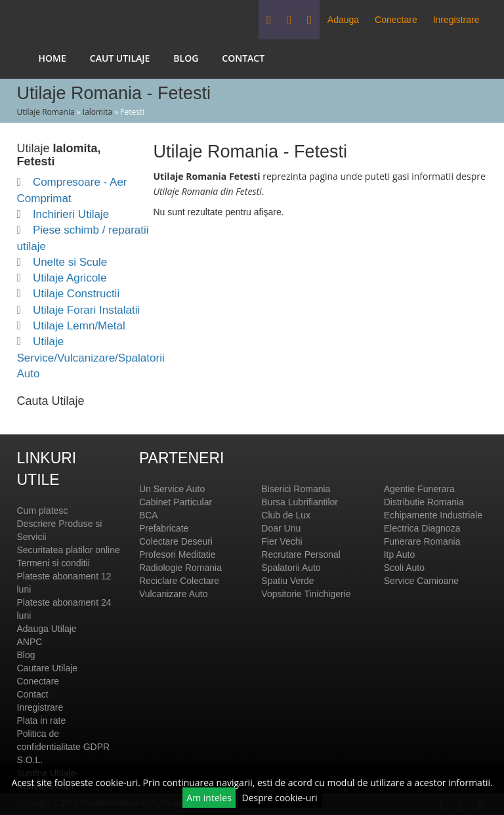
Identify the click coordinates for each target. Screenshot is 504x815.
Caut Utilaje (120, 58)
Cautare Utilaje (48, 668)
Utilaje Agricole (62, 278)
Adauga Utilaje (47, 629)
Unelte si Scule (62, 262)
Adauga (343, 20)
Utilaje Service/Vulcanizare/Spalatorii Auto (91, 358)
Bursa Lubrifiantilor (300, 502)
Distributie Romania (424, 502)
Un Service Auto (172, 489)
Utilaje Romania (46, 112)
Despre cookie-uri (280, 798)
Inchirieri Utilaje (63, 214)
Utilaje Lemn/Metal (71, 326)
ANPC (30, 642)
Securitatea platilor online (69, 550)
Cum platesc (43, 511)
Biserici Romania (296, 489)
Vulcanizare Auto (174, 594)
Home (52, 58)
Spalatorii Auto (291, 568)
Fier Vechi (282, 541)
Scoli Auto (404, 568)
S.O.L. (30, 760)
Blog (186, 58)
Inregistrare (456, 20)
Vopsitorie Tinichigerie (306, 594)
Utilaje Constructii (69, 294)
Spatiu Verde (287, 581)
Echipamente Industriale (433, 515)
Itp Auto (399, 554)
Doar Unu (281, 528)
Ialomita (97, 112)
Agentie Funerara (419, 489)
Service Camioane (421, 581)
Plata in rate (42, 721)
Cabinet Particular (176, 502)
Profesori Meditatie (178, 554)
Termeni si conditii (53, 563)
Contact (243, 58)
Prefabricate (164, 528)
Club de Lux (286, 515)
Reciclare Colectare (179, 581)
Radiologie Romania (180, 568)
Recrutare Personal (301, 554)
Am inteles (209, 798)
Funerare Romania (422, 541)
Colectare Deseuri (176, 541)
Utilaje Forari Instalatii (79, 310)
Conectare (396, 20)
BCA (149, 515)
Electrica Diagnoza (422, 528)
